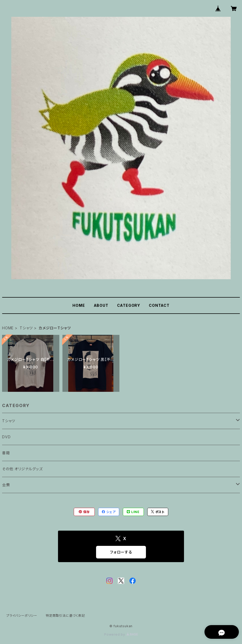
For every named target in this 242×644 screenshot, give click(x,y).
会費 (6, 485)
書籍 (6, 453)
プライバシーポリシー (22, 616)
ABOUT (101, 305)
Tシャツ (26, 328)
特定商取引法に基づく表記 (65, 616)
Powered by (121, 634)
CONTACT (159, 305)
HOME (79, 305)
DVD (6, 437)
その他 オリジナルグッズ (22, 469)
